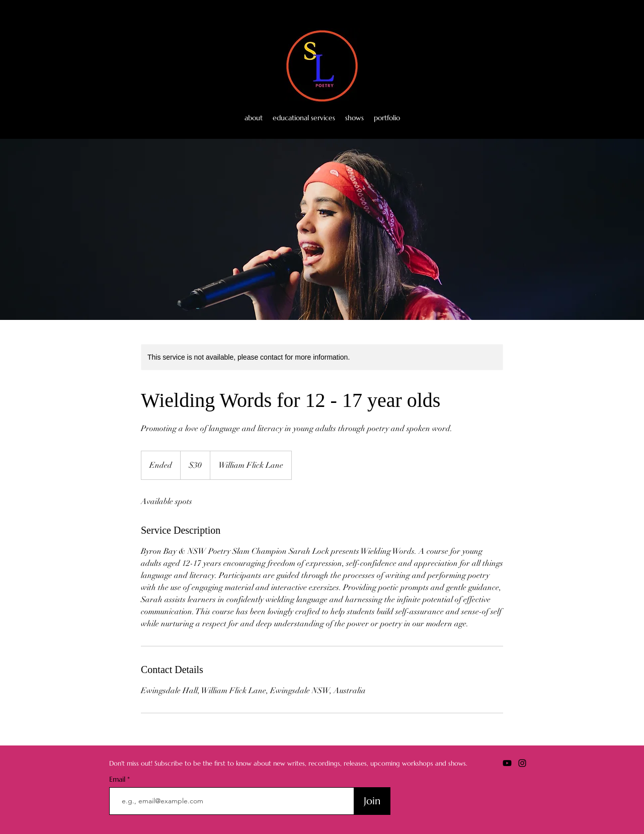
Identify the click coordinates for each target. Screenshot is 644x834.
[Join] (372, 801)
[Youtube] (519, 118)
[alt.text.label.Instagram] (534, 118)
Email (118, 779)
